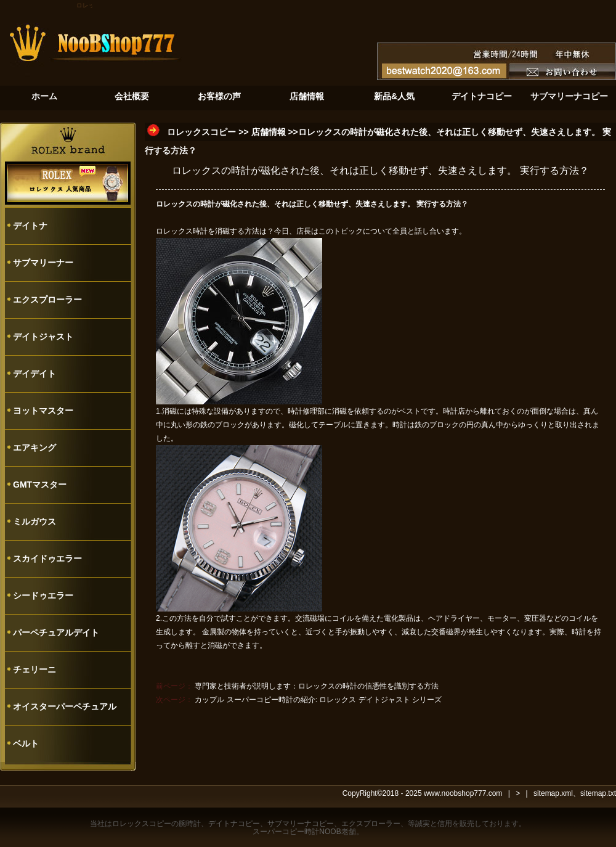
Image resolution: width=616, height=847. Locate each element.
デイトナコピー (234, 824)
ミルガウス (34, 522)
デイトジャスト (43, 337)
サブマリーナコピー (301, 824)
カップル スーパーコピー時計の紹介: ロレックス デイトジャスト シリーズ (318, 700)
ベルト (26, 743)
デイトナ (30, 226)
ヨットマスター (43, 411)
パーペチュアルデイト (56, 632)
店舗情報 (269, 132)
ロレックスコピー (201, 132)
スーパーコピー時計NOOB (297, 832)
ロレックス (174, 231)
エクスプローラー (47, 300)
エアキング (34, 448)
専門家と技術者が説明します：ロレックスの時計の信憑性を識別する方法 (317, 686)
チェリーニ (34, 669)
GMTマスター (40, 485)
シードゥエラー (43, 595)
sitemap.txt (598, 793)
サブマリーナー (43, 263)
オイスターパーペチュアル (65, 706)
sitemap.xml (553, 793)
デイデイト (34, 374)
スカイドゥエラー (47, 559)
